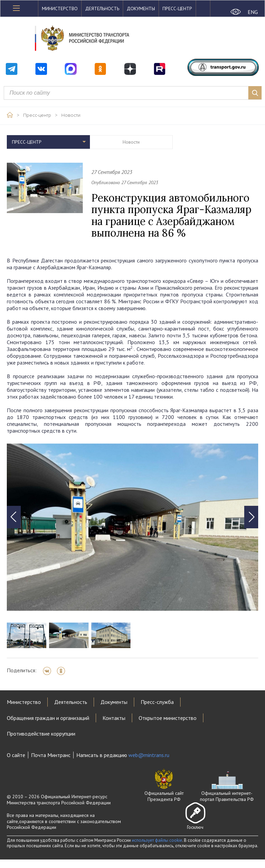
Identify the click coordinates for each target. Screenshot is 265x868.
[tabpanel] (132, 527)
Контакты (114, 718)
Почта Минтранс (51, 755)
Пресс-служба (157, 702)
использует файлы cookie (157, 840)
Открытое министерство (168, 718)
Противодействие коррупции (41, 734)
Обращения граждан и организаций (48, 718)
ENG (253, 12)
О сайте (16, 755)
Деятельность (102, 9)
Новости (71, 115)
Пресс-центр (177, 9)
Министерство (60, 9)
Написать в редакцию (123, 755)
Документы (141, 9)
